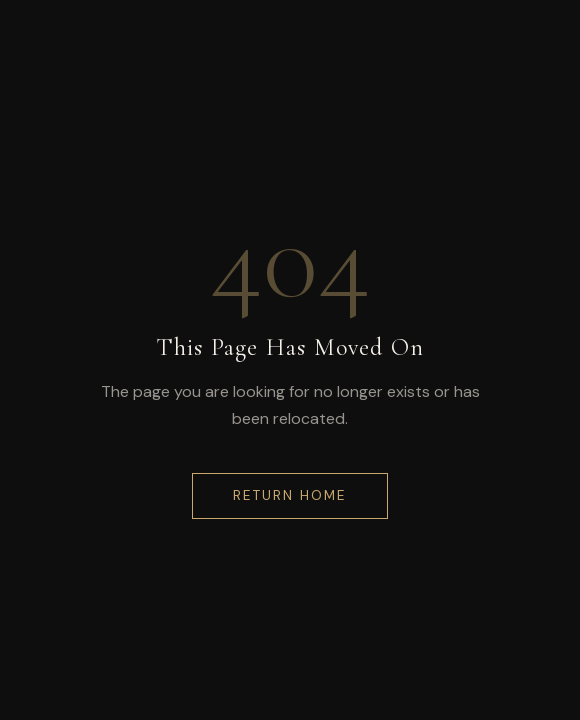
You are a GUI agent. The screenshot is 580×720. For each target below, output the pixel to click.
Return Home (290, 495)
